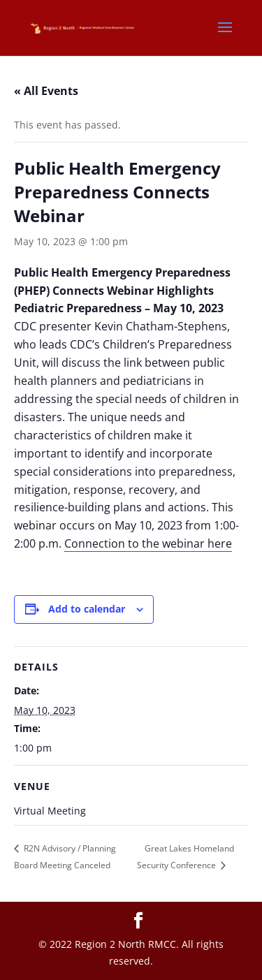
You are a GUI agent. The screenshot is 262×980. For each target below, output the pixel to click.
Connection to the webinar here (148, 543)
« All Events (46, 91)
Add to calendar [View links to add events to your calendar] (87, 609)
